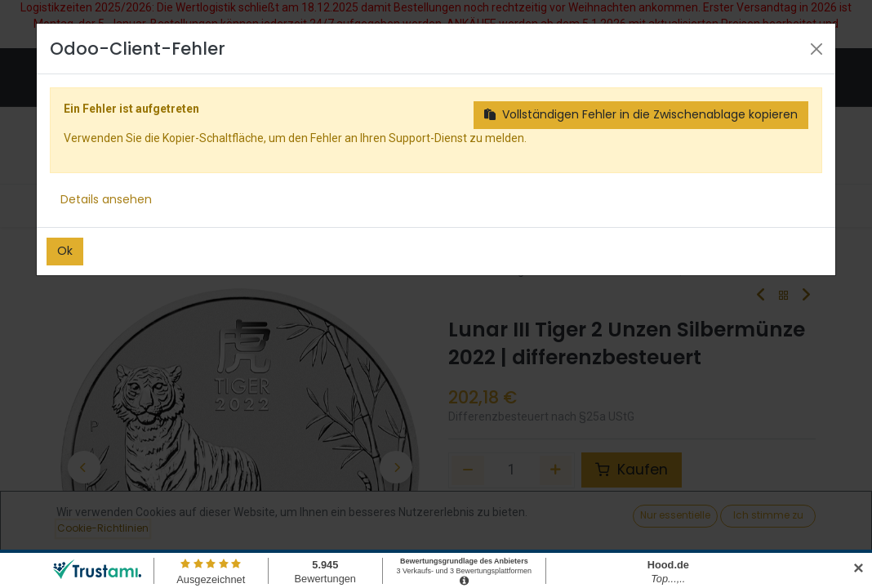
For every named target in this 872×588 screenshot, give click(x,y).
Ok (65, 251)
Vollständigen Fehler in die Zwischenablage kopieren (641, 114)
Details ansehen (106, 199)
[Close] (816, 49)
